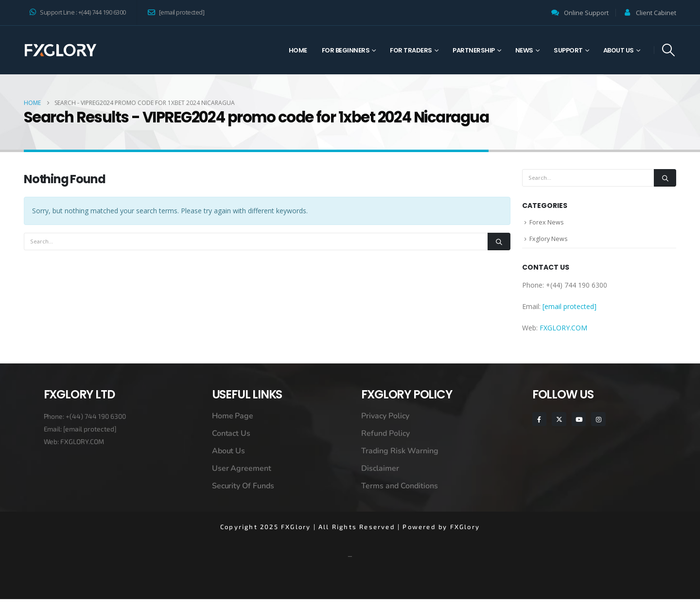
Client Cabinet (656, 13)
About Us (619, 50)
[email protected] (90, 432)
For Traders (411, 50)
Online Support (586, 13)
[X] (559, 422)
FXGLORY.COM (563, 331)
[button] (669, 50)
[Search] (499, 241)
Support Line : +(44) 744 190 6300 (78, 12)
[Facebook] (539, 422)
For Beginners (346, 50)
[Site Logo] (60, 50)
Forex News (547, 223)
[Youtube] (579, 422)
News (524, 50)
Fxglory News (549, 241)
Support (568, 50)
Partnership (474, 50)
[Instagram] (598, 422)
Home (298, 50)
